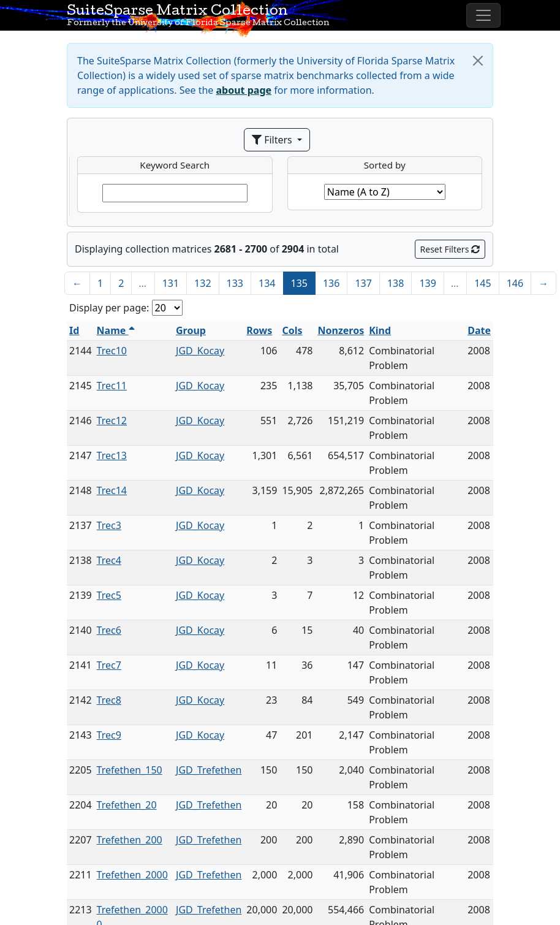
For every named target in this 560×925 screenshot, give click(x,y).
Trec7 (109, 665)
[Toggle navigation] (483, 15)
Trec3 (109, 525)
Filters (273, 140)
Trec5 (109, 595)
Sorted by (385, 165)
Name (116, 330)
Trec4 (109, 560)
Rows (259, 330)
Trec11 (112, 386)
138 (395, 283)
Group (191, 330)
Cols (292, 330)
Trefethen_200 (130, 840)
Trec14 (112, 490)
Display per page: (109, 308)
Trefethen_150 (130, 770)
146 (515, 283)
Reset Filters (450, 249)
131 (171, 283)
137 (363, 283)
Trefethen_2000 (132, 875)
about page (244, 90)
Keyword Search (175, 165)
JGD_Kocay (200, 351)
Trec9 (109, 735)
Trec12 (112, 421)
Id (74, 330)
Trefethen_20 (127, 805)
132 (202, 283)
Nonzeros (341, 330)
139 (427, 283)
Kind (380, 330)
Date (479, 330)
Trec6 (109, 630)
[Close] (478, 61)
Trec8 (109, 700)
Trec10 (112, 351)
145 (482, 283)
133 (235, 283)
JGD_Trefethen (209, 770)
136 (331, 283)
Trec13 (112, 455)
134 (267, 283)
